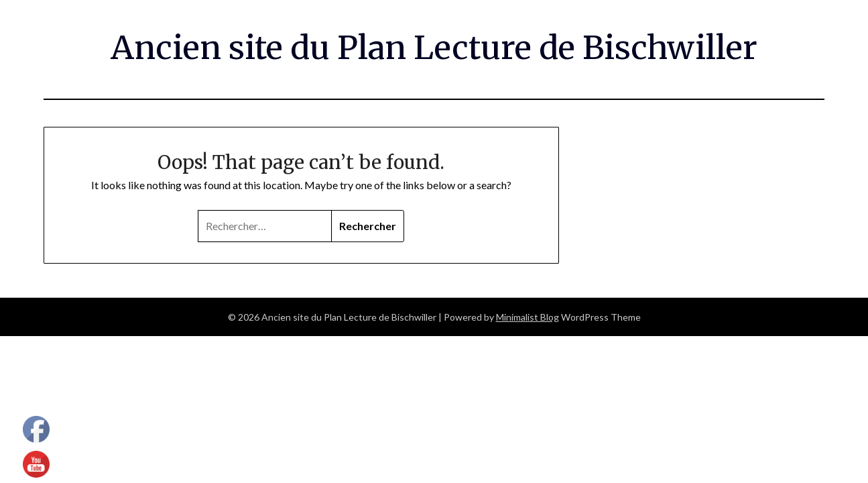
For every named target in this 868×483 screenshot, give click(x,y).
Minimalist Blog (528, 317)
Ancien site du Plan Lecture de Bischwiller (434, 48)
